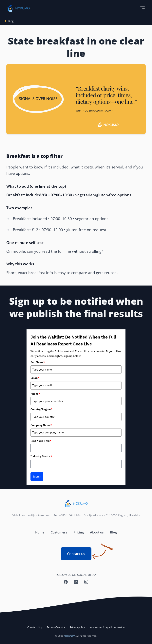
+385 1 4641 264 (70, 515)
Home (40, 532)
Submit (37, 477)
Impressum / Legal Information (107, 627)
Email (35, 378)
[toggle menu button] (142, 8)
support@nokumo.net (36, 515)
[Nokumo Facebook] (66, 582)
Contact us (79, 552)
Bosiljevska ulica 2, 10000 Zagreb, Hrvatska (112, 515)
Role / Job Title (41, 441)
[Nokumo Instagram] (86, 582)
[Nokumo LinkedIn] (76, 582)
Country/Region (41, 409)
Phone (35, 394)
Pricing (79, 532)
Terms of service (56, 627)
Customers (59, 532)
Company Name (41, 425)
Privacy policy (77, 627)
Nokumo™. (70, 636)
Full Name (38, 362)
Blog (11, 21)
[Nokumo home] (76, 504)
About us (97, 532)
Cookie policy (35, 627)
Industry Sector (41, 456)
